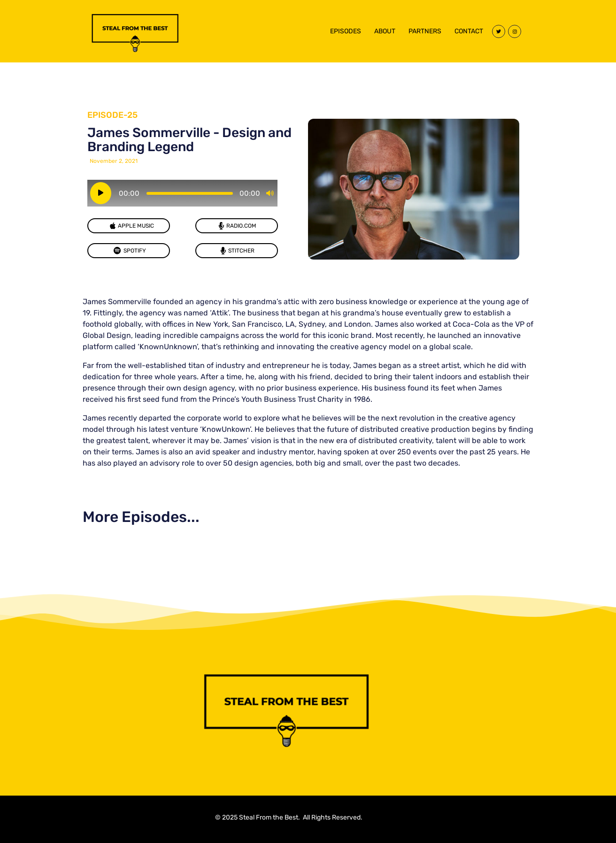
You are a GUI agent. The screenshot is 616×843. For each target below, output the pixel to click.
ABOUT (385, 31)
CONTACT (469, 31)
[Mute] (270, 193)
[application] (183, 193)
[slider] (190, 193)
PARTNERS (425, 31)
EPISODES (346, 31)
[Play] (101, 193)
